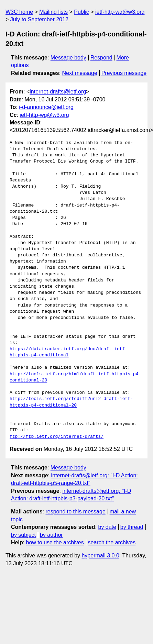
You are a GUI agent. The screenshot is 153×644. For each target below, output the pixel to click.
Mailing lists (53, 12)
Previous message (124, 73)
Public (81, 12)
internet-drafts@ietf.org (58, 92)
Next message (80, 73)
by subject (23, 535)
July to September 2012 (39, 19)
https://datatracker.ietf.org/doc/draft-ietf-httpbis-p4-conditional (69, 352)
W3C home (19, 12)
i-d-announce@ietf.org (46, 107)
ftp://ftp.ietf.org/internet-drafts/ (57, 437)
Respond (101, 58)
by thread (132, 527)
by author (51, 535)
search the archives (112, 542)
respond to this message (75, 512)
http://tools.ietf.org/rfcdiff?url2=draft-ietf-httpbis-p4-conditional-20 (71, 402)
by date (107, 527)
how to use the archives (55, 542)
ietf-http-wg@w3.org (120, 12)
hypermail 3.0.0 (100, 556)
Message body (68, 58)
